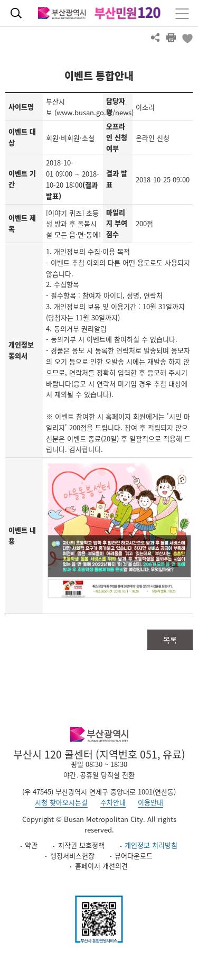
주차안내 (113, 802)
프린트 (171, 38)
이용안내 (150, 802)
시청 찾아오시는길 (61, 802)
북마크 (187, 38)
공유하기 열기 (155, 38)
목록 (170, 640)
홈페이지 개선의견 (101, 866)
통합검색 (16, 13)
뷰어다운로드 (134, 856)
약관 (31, 845)
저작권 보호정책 (81, 845)
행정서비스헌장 (72, 856)
